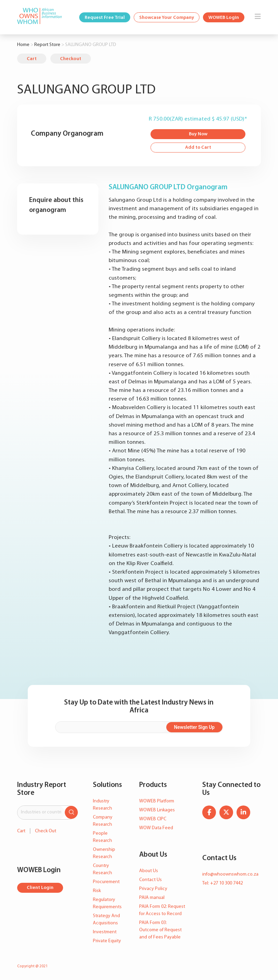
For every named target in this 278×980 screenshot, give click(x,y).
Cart (32, 59)
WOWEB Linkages (157, 810)
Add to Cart (198, 148)
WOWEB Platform (157, 801)
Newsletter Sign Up (197, 727)
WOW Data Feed (156, 828)
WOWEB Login (224, 18)
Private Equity (107, 941)
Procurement (106, 882)
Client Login (40, 888)
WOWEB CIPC (153, 819)
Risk (97, 891)
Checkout (71, 59)
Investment (105, 932)
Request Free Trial (105, 18)
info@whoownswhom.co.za (230, 874)
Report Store (47, 45)
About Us (149, 871)
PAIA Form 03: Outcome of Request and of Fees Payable (160, 930)
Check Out (46, 831)
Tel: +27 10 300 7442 (222, 883)
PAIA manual (152, 898)
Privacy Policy (153, 889)
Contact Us (150, 880)
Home (23, 45)
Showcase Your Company (167, 18)
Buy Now (198, 134)
